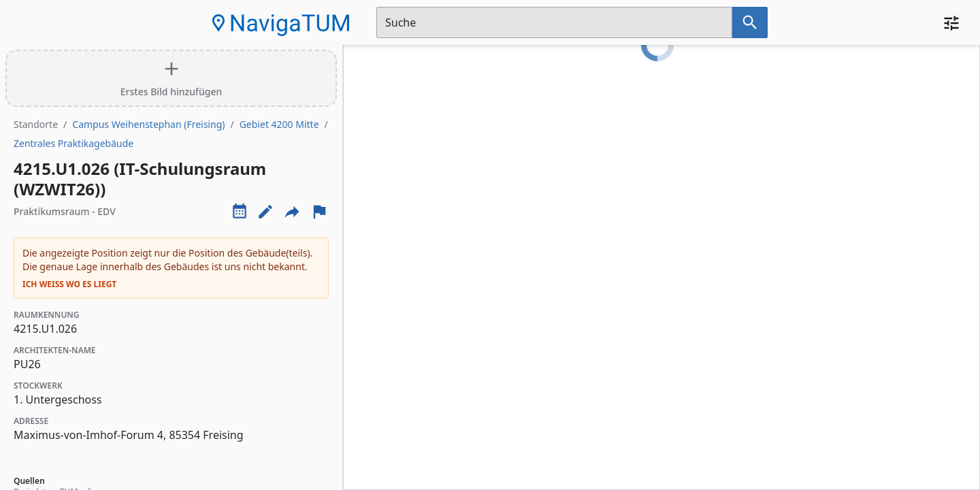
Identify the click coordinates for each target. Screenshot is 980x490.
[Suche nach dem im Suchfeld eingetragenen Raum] (750, 22)
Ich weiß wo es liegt (69, 284)
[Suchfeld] (554, 22)
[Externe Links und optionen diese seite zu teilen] (292, 212)
